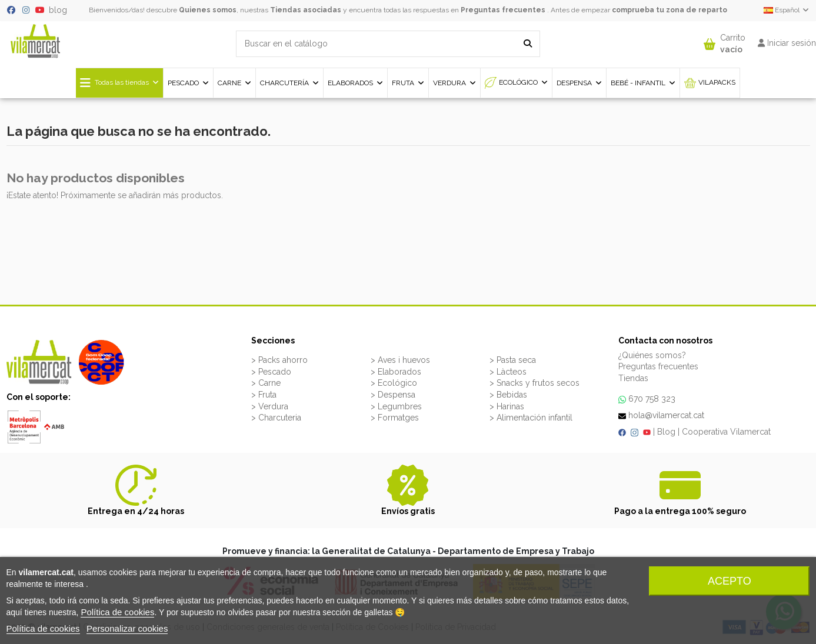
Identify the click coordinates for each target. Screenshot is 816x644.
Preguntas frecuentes (503, 10)
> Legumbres (396, 406)
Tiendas (633, 378)
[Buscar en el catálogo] (528, 44)
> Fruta (264, 395)
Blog (666, 432)
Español (787, 10)
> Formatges (395, 418)
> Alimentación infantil (531, 418)
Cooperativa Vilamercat (726, 432)
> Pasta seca (513, 360)
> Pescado (271, 372)
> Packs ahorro (279, 360)
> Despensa (393, 395)
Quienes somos (208, 10)
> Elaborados (396, 372)
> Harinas (507, 406)
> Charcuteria (276, 418)
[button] (725, 41)
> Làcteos (508, 372)
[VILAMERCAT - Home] (35, 40)
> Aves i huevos (400, 360)
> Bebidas (508, 395)
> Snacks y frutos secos (534, 383)
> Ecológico (394, 383)
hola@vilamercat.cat (666, 415)
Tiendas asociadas (306, 10)
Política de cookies (117, 612)
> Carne (266, 383)
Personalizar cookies (127, 628)
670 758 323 (652, 399)
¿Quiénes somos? (652, 355)
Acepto (730, 581)
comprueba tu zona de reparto (670, 10)
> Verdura (270, 406)
